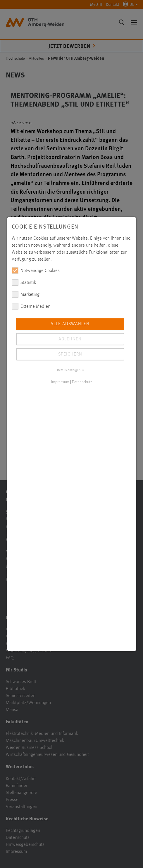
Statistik (24, 282)
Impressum (60, 382)
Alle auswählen (70, 324)
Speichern (70, 354)
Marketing (26, 294)
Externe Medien (31, 306)
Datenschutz (82, 382)
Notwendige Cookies (36, 270)
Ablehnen (70, 339)
